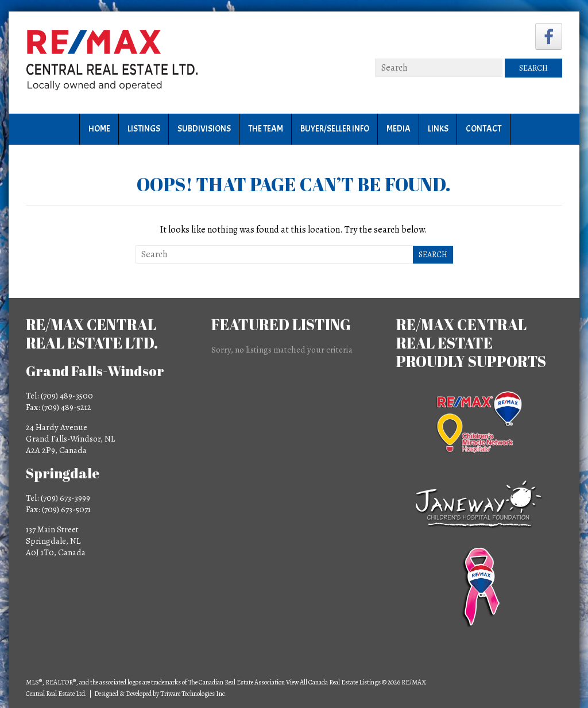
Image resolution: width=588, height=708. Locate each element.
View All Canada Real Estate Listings (333, 682)
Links (438, 129)
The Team (266, 129)
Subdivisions (204, 129)
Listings (144, 129)
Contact (483, 129)
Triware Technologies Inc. (194, 694)
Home (99, 129)
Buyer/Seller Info (335, 129)
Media (399, 129)
